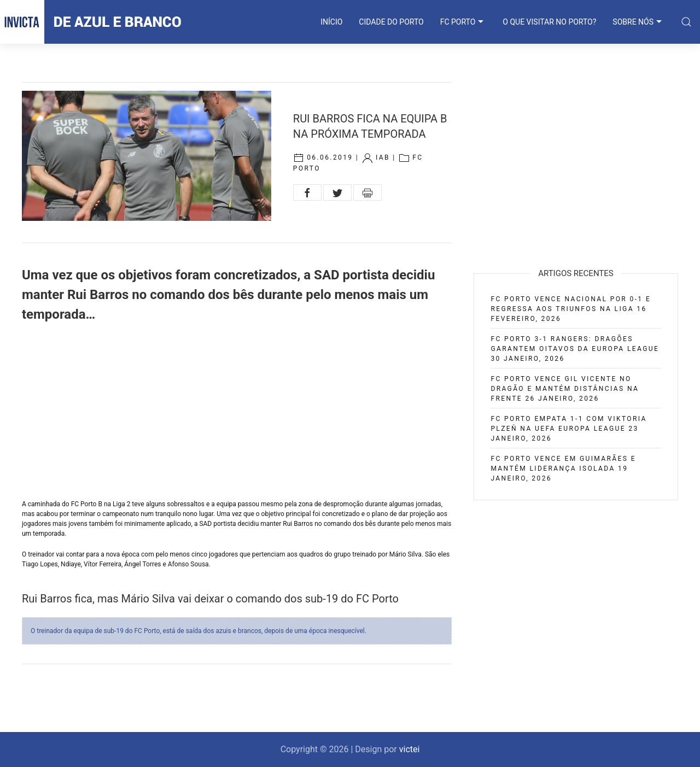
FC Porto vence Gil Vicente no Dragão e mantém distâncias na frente (565, 389)
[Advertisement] (237, 412)
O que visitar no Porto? (549, 22)
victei (410, 749)
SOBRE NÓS (638, 22)
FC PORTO (463, 22)
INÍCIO (331, 22)
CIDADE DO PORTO (391, 22)
